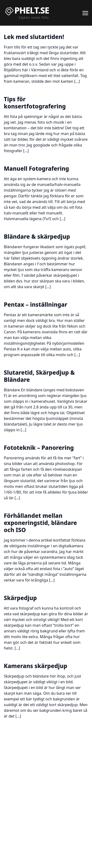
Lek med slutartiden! (34, 37)
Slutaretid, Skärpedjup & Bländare (39, 376)
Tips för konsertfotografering (35, 103)
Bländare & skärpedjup (37, 236)
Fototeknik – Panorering (39, 448)
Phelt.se (32, 10)
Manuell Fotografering (36, 168)
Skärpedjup (20, 598)
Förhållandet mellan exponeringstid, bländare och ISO (40, 523)
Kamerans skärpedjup (35, 666)
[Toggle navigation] (85, 13)
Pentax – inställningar (35, 304)
